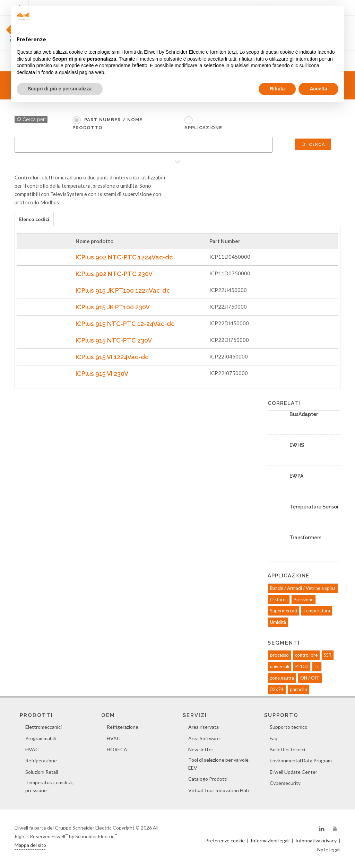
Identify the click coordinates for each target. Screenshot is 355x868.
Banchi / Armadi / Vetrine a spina (303, 588)
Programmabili (41, 738)
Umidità (278, 622)
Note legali (329, 849)
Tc (317, 666)
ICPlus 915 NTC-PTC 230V (114, 340)
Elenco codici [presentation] (34, 219)
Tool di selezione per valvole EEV (218, 764)
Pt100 (302, 666)
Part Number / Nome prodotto (107, 124)
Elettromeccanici (44, 727)
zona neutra (282, 678)
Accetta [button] (318, 89)
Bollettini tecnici (287, 749)
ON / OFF (310, 678)
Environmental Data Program (301, 760)
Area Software (204, 738)
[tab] (34, 219)
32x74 (277, 689)
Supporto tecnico (289, 727)
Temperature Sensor (314, 507)
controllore (306, 655)
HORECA (117, 749)
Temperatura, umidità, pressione (49, 786)
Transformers (305, 538)
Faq (274, 738)
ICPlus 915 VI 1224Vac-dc (112, 357)
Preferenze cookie (225, 840)
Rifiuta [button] (277, 89)
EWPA (296, 476)
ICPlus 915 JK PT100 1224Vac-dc (123, 290)
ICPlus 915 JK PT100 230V (113, 307)
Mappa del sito (30, 845)
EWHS (297, 445)
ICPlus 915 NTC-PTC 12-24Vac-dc (125, 324)
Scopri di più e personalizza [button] (60, 89)
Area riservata (204, 727)
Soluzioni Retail (42, 772)
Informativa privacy (316, 840)
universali (280, 666)
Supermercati (284, 611)
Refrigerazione (41, 760)
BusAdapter (304, 414)
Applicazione (203, 128)
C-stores (279, 600)
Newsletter (201, 749)
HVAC (32, 749)
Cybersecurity (285, 783)
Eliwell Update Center (293, 772)
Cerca (313, 144)
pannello (298, 689)
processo (279, 655)
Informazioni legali (270, 840)
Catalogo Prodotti (208, 779)
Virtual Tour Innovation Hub (219, 790)
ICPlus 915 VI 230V (102, 374)
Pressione (304, 600)
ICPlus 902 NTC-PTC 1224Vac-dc (124, 257)
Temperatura (317, 611)
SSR (328, 655)
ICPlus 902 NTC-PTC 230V (114, 274)
